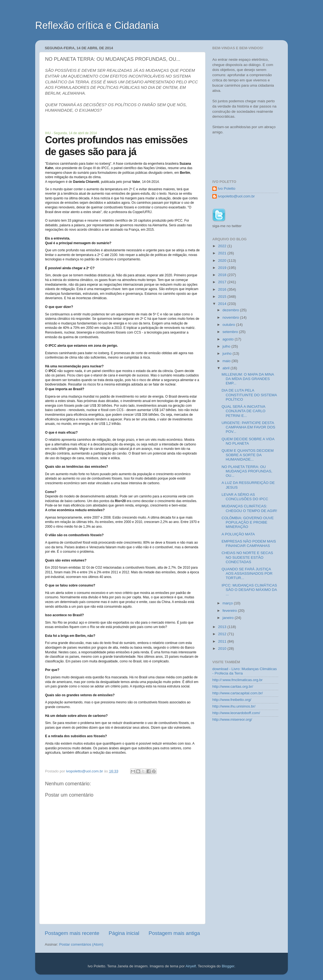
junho (228, 353)
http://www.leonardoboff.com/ (236, 713)
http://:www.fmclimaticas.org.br (237, 680)
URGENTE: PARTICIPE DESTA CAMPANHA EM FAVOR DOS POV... (248, 427)
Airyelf (191, 966)
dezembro (231, 310)
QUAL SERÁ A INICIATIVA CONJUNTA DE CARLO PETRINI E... (244, 411)
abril (226, 368)
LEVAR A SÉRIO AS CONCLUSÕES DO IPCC (245, 497)
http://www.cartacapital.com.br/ (238, 693)
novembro (231, 317)
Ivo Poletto (227, 188)
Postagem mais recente (72, 933)
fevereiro (230, 611)
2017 (223, 282)
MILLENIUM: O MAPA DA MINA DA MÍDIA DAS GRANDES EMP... (248, 379)
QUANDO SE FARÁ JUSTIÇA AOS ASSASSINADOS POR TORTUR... (247, 573)
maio (227, 361)
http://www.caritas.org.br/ (233, 686)
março (228, 603)
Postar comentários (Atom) (81, 944)
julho (227, 346)
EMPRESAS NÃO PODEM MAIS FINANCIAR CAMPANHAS (249, 543)
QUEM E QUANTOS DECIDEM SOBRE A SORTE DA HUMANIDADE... (248, 455)
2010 (223, 649)
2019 (223, 268)
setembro (231, 332)
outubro (229, 325)
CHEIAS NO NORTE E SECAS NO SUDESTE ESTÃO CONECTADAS (247, 557)
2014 (223, 304)
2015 (223, 297)
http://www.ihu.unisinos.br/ (234, 706)
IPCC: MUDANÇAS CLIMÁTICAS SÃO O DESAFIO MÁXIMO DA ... (249, 590)
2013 (223, 627)
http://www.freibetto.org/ (232, 700)
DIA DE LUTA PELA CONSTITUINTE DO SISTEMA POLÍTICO (249, 395)
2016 (223, 289)
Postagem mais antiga (174, 933)
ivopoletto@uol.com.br (236, 196)
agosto (229, 339)
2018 (223, 275)
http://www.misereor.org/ (232, 719)
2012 (223, 634)
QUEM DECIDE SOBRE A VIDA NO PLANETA (248, 441)
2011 (223, 641)
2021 (223, 253)
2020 (223, 261)
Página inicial (124, 933)
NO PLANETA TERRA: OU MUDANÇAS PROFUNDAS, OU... (247, 471)
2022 (223, 246)
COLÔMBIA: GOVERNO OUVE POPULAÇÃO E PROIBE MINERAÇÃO (248, 522)
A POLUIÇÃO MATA (238, 534)
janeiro (229, 618)
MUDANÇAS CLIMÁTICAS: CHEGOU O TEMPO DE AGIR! (249, 508)
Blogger (228, 966)
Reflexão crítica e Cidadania (97, 25)
